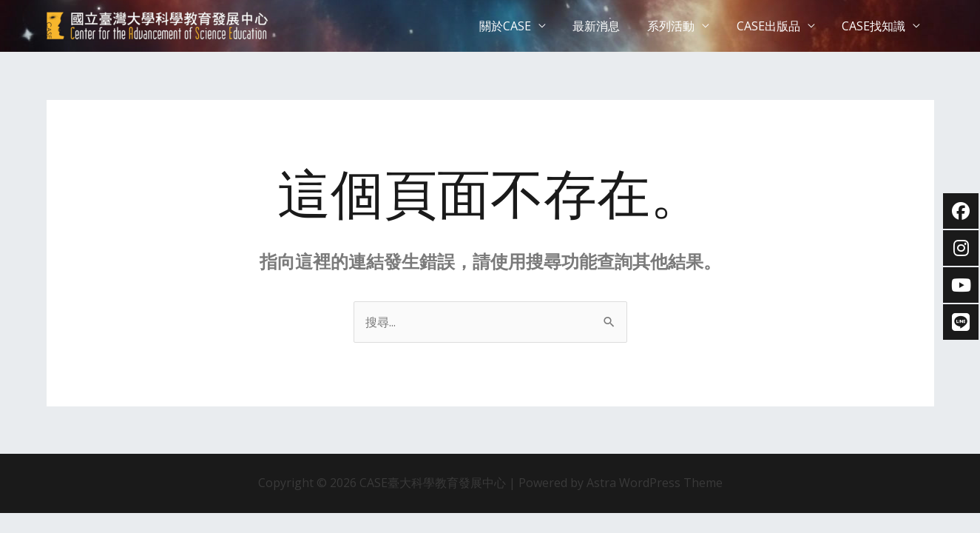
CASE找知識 (876, 26)
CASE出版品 (774, 26)
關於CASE (521, 26)
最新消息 (609, 26)
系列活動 (680, 26)
